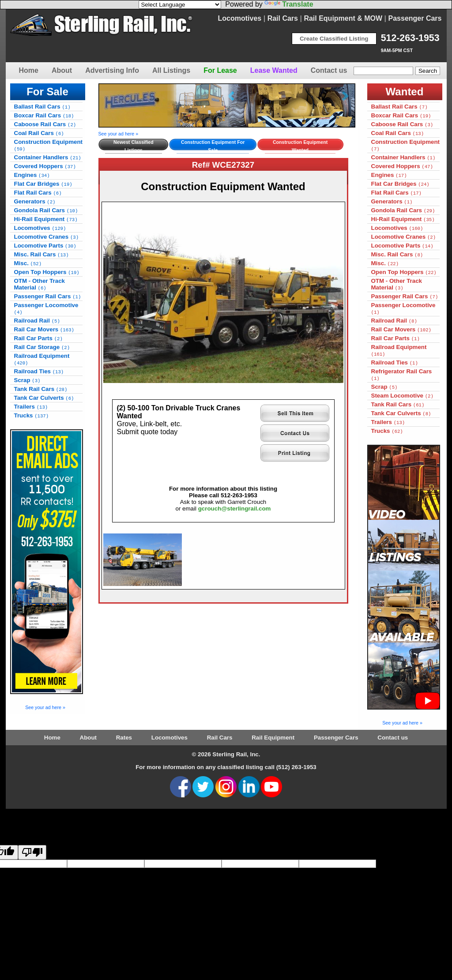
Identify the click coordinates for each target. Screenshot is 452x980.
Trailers (31, 407)
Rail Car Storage (42, 347)
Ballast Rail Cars (42, 107)
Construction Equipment (49, 145)
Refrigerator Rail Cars (402, 375)
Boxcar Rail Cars (44, 115)
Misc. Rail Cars (41, 254)
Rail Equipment (273, 738)
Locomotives (240, 18)
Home (29, 70)
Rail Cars (283, 18)
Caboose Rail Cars (45, 124)
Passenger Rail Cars (48, 296)
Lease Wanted (274, 70)
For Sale (47, 92)
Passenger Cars (415, 18)
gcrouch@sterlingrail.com (235, 509)
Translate (289, 4)
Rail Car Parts (38, 338)
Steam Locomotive (402, 396)
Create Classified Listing (334, 39)
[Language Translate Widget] (180, 5)
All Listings (171, 70)
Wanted (405, 92)
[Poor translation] (32, 852)
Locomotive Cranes (47, 237)
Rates (124, 738)
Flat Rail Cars (38, 193)
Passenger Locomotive (46, 308)
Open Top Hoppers (47, 272)
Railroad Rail (37, 321)
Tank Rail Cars (41, 389)
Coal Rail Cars (39, 133)
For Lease (220, 70)
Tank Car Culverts (44, 398)
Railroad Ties (39, 371)
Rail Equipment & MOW (343, 18)
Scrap (27, 380)
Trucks (32, 415)
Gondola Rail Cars (46, 210)
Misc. (28, 263)
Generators (35, 201)
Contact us (329, 70)
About (62, 70)
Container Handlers (48, 157)
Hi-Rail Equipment (46, 219)
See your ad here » (45, 707)
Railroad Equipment (42, 359)
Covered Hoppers (45, 166)
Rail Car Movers (44, 329)
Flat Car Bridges (43, 184)
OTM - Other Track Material (40, 284)
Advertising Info (112, 70)
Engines (32, 175)
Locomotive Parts (45, 246)
